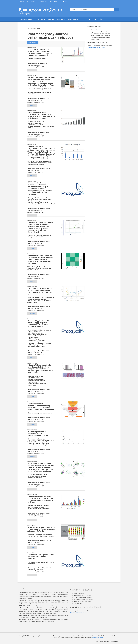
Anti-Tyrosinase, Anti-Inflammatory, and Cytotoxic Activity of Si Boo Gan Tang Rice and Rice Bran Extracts (41, 115)
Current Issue (40, 19)
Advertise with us (104, 641)
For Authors (54, 2)
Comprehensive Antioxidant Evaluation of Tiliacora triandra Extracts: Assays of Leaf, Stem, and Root (40, 499)
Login (103, 48)
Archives (51, 19)
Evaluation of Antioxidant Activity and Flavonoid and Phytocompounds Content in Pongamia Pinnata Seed (40, 52)
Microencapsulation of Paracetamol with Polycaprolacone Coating (38, 434)
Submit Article (73, 19)
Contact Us (64, 2)
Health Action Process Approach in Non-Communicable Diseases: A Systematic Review (41, 529)
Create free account (94, 48)
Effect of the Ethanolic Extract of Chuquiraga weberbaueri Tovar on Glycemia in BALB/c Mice (40, 291)
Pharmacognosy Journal (41, 9)
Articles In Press (26, 19)
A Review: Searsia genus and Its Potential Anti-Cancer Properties (41, 557)
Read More (32, 70)
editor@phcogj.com (98, 638)
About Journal (31, 2)
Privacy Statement (115, 641)
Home (22, 2)
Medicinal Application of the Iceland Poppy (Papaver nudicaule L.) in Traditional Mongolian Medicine (39, 324)
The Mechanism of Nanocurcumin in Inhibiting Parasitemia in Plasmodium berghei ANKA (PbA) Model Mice (41, 407)
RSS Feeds (61, 19)
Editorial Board (43, 2)
